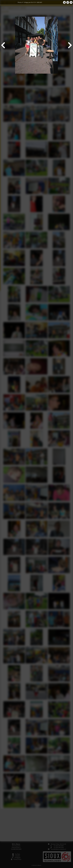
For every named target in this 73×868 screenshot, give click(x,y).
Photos (20, 2)
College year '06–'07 (29, 2)
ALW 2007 (39, 2)
